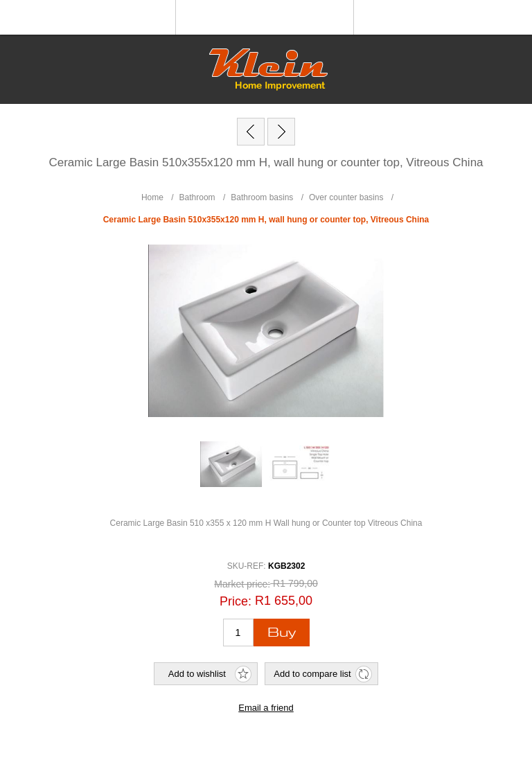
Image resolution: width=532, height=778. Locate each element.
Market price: (242, 585)
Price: (236, 601)
